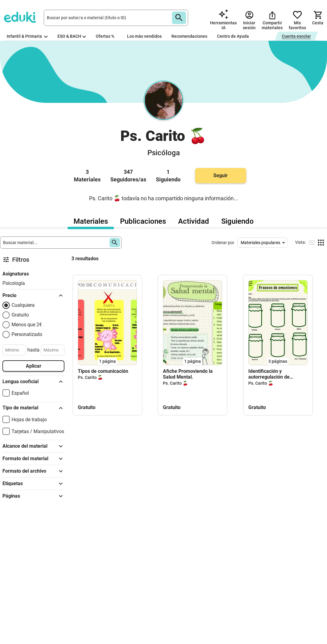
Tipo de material (33, 408)
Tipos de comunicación (103, 371)
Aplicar (34, 366)
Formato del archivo (33, 471)
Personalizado (27, 334)
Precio (33, 296)
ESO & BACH (72, 36)
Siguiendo (238, 221)
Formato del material (33, 459)
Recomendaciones (189, 36)
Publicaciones (143, 221)
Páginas (33, 496)
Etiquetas (33, 484)
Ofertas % (105, 36)
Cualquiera (23, 305)
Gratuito (20, 315)
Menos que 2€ (27, 325)
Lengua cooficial (33, 382)
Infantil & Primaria (27, 36)
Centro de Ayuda (233, 36)
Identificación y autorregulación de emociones (269, 374)
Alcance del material (33, 446)
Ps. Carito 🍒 (90, 377)
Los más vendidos (144, 36)
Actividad (194, 221)
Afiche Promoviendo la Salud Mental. (188, 374)
